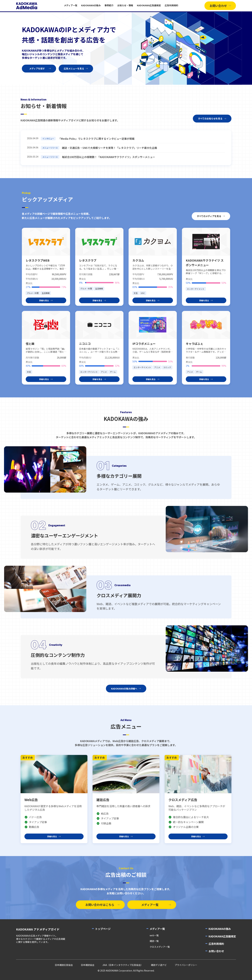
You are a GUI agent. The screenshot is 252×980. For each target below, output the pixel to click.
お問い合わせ (216, 951)
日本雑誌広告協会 (64, 965)
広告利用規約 (171, 5)
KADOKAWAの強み (91, 5)
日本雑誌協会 (88, 965)
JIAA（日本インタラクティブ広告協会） (123, 965)
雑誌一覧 (154, 941)
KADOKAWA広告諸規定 (149, 5)
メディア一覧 (71, 5)
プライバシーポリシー (186, 965)
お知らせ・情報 (125, 5)
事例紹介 (109, 5)
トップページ (103, 929)
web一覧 (154, 935)
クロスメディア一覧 (160, 947)
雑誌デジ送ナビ (159, 965)
